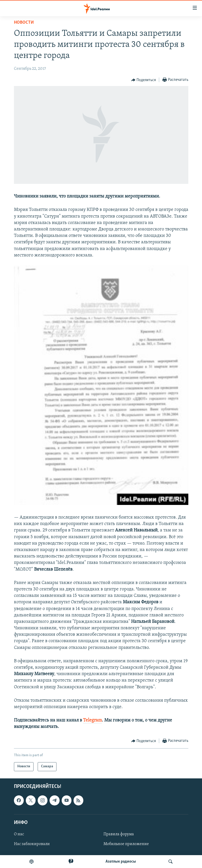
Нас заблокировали (32, 844)
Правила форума (119, 834)
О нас (19, 834)
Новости (24, 23)
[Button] (144, 80)
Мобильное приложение (126, 844)
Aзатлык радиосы (121, 862)
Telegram (92, 720)
